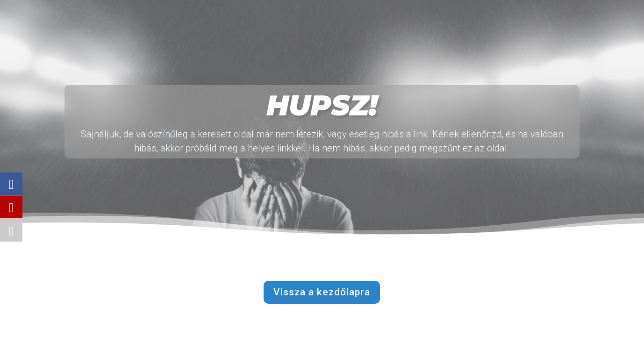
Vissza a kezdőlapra (322, 292)
